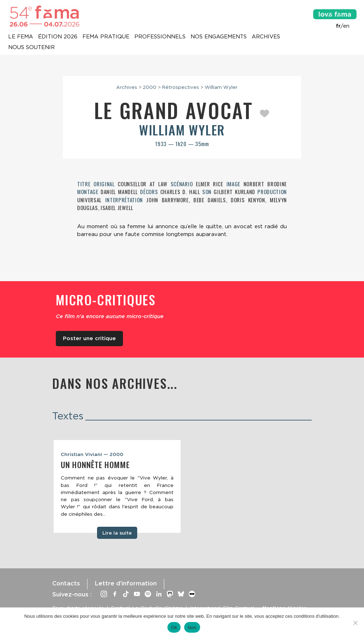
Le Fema (21, 37)
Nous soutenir (31, 48)
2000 (150, 87)
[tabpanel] (117, 487)
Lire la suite (117, 533)
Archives (266, 37)
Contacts (66, 583)
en (346, 26)
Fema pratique (106, 37)
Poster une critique (89, 338)
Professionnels (160, 37)
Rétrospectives (181, 87)
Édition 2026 (58, 37)
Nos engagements (219, 37)
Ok (174, 628)
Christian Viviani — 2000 (92, 454)
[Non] (355, 623)
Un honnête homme (95, 465)
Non (192, 628)
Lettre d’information (126, 583)
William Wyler (221, 87)
